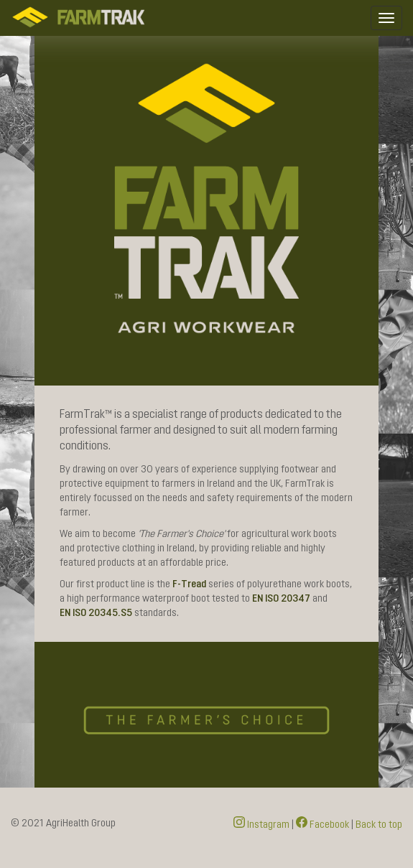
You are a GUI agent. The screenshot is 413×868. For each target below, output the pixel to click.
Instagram (261, 825)
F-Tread (189, 584)
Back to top (379, 825)
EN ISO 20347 (281, 599)
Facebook (322, 825)
